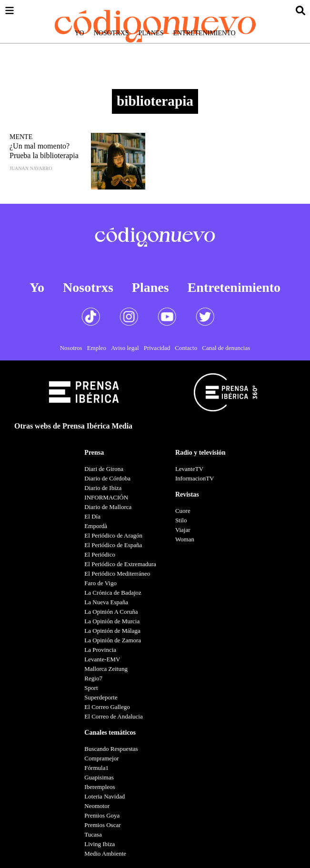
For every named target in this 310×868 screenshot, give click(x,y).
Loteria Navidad (105, 796)
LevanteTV (189, 469)
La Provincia (100, 650)
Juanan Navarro (31, 168)
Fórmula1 (96, 768)
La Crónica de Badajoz (113, 593)
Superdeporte (101, 697)
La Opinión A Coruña (111, 612)
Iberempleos (100, 787)
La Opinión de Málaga (112, 631)
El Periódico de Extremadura (120, 564)
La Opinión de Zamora (113, 640)
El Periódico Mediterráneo (117, 574)
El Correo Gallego (107, 707)
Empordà (96, 526)
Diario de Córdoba (107, 478)
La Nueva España (106, 602)
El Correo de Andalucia (113, 716)
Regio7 (93, 678)
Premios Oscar (102, 825)
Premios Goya (102, 815)
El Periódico (100, 554)
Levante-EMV (102, 659)
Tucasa (93, 834)
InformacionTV (195, 478)
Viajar (183, 530)
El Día (92, 516)
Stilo (181, 520)
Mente (21, 137)
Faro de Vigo (100, 583)
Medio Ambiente (105, 853)
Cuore (183, 511)
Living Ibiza (100, 844)
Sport (91, 688)
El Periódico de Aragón (113, 535)
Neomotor (97, 806)
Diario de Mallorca (108, 507)
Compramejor (101, 758)
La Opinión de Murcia (112, 621)
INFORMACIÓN (106, 497)
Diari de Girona (104, 469)
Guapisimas (99, 777)
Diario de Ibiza (103, 488)
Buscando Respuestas (111, 749)
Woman (185, 539)
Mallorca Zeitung (106, 669)
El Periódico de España (113, 545)
